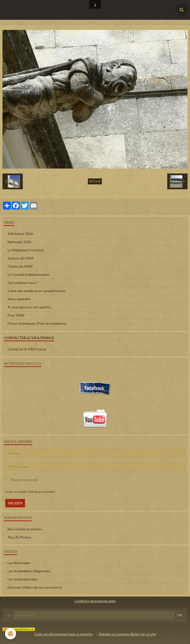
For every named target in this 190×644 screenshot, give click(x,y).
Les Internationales (23, 579)
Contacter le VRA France (27, 349)
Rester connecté (21, 480)
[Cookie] (11, 634)
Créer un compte (16, 492)
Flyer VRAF (16, 315)
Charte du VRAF (20, 266)
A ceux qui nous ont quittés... (30, 307)
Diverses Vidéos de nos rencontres (35, 587)
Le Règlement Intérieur (26, 250)
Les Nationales (19, 563)
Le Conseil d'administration (29, 274)
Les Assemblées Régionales (29, 571)
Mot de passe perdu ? (42, 492)
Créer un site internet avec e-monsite (63, 634)
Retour (95, 181)
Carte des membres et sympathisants (37, 291)
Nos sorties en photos (25, 529)
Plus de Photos (19, 537)
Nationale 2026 (19, 242)
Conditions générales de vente (95, 601)
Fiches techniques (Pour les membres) (37, 323)
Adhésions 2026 (20, 234)
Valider (15, 503)
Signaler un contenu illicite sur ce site (127, 634)
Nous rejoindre (19, 299)
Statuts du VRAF (21, 258)
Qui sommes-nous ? (23, 283)
